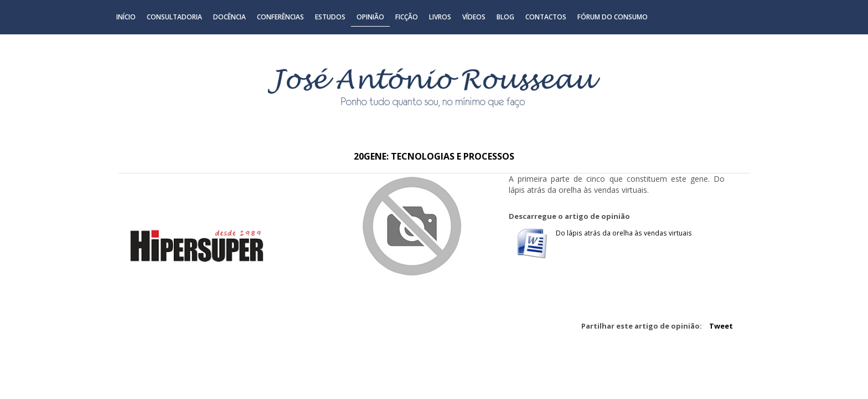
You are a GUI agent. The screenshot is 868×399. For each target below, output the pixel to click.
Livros (440, 17)
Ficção (407, 17)
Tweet (721, 326)
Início (126, 17)
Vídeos (474, 17)
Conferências (280, 17)
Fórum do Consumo (613, 17)
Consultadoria (174, 17)
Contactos (546, 17)
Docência (229, 17)
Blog (505, 17)
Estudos (330, 17)
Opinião (370, 17)
